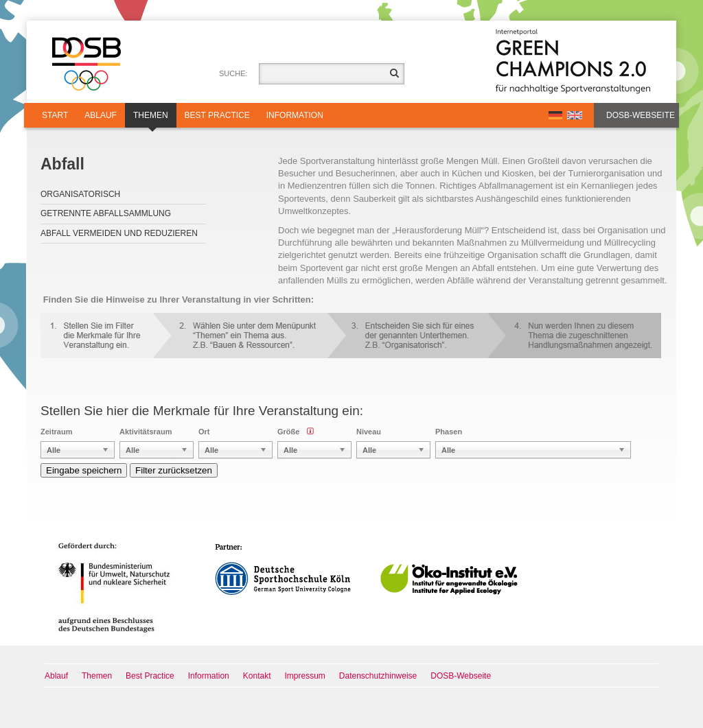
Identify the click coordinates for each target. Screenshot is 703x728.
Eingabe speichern (84, 470)
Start (55, 115)
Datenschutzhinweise (378, 676)
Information (295, 115)
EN (575, 115)
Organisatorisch (80, 194)
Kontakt (257, 676)
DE (555, 115)
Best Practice (217, 115)
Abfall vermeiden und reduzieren (119, 233)
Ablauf (101, 115)
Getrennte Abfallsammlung (106, 213)
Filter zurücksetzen (174, 470)
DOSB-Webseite (641, 115)
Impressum (305, 676)
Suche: (233, 73)
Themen (151, 119)
